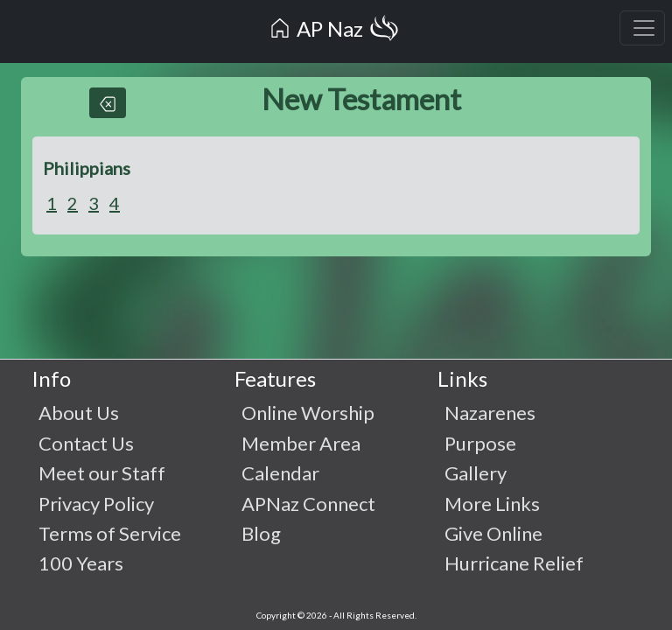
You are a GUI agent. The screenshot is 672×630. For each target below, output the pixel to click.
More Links (492, 504)
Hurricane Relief (514, 563)
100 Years (81, 563)
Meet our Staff (102, 473)
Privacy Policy (96, 504)
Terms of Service (110, 533)
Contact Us (86, 443)
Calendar (280, 473)
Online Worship (308, 413)
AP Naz (334, 31)
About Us (79, 413)
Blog (261, 533)
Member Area (301, 443)
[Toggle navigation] (642, 28)
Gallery (476, 473)
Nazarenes (490, 413)
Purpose (480, 443)
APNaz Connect (308, 504)
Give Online (493, 533)
